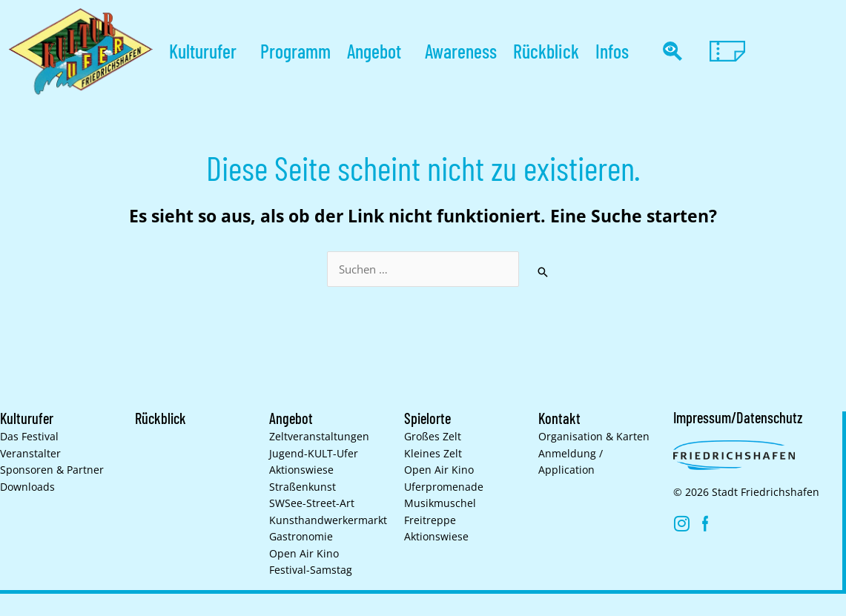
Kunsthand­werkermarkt (328, 520)
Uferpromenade (444, 487)
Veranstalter (30, 454)
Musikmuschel (440, 503)
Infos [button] (616, 51)
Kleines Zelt (433, 454)
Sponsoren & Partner (52, 470)
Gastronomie (301, 537)
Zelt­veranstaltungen (319, 437)
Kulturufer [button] (206, 51)
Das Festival (29, 437)
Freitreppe (430, 520)
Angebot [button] (378, 51)
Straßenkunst (303, 487)
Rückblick (546, 51)
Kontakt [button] (559, 418)
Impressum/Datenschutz (738, 417)
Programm (295, 51)
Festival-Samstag (311, 570)
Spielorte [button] (427, 418)
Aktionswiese (301, 470)
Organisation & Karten (594, 437)
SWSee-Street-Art (312, 503)
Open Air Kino (304, 554)
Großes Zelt (433, 437)
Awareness (461, 51)
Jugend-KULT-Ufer (314, 454)
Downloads (27, 487)
